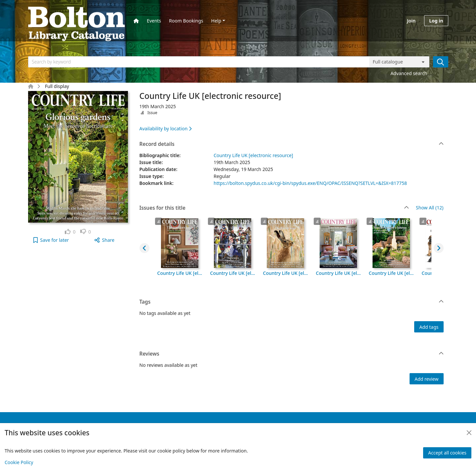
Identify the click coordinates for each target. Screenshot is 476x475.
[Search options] (399, 62)
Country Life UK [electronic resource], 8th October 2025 (180, 273)
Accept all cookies (447, 453)
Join (411, 21)
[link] (70, 232)
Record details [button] (292, 144)
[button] (51, 240)
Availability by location (166, 129)
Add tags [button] (429, 327)
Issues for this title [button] (274, 208)
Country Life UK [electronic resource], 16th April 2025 (286, 273)
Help (216, 21)
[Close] (469, 433)
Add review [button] (426, 379)
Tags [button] (292, 302)
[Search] (441, 62)
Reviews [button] (292, 354)
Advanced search (409, 73)
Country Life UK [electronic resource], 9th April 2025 (338, 273)
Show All (430, 208)
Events (154, 21)
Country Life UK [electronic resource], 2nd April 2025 (391, 273)
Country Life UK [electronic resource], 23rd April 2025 (233, 273)
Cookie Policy (19, 462)
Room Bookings (186, 21)
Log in (436, 21)
